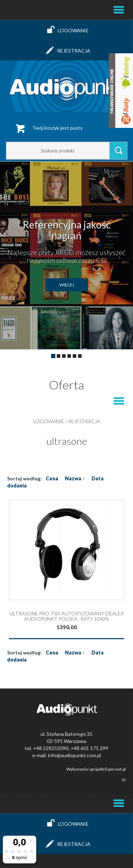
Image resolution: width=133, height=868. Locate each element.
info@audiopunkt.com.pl (74, 755)
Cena (52, 478)
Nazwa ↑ (75, 478)
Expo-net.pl (115, 769)
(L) (124, 780)
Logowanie (66, 30)
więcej (67, 285)
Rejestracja (66, 50)
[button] (10, 255)
